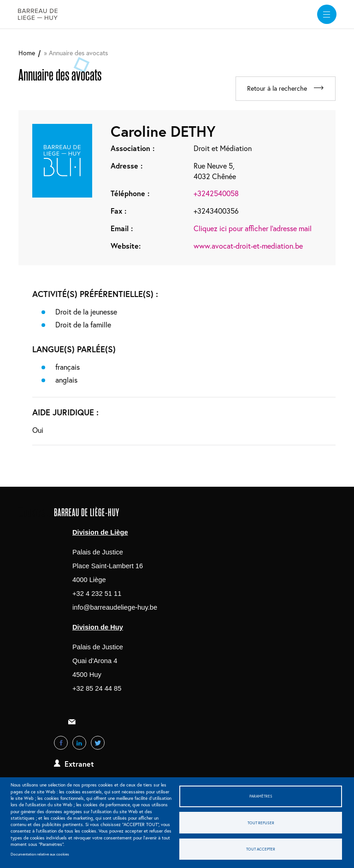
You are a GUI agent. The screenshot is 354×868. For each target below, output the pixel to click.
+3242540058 (216, 194)
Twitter (98, 743)
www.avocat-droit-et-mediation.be (248, 246)
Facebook (61, 743)
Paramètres (261, 795)
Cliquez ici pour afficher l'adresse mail (253, 229)
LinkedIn (79, 743)
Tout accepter (261, 849)
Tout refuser (261, 823)
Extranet (79, 764)
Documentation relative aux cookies (40, 854)
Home (27, 53)
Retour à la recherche (275, 89)
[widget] (326, 14)
